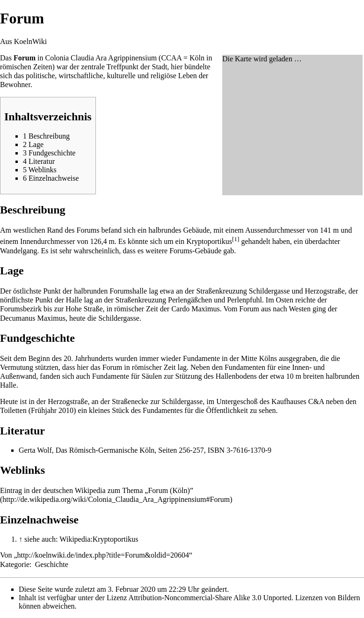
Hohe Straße (84, 309)
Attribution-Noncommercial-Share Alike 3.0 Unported (210, 598)
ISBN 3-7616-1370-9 (240, 450)
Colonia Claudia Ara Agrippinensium (101, 58)
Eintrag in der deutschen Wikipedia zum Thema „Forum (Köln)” (97, 490)
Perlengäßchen (190, 300)
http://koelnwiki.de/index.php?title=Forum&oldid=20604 (103, 555)
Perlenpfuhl (244, 300)
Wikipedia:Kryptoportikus (99, 539)
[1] (236, 239)
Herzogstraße (325, 291)
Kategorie (15, 564)
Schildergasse (269, 291)
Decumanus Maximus (33, 318)
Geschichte (52, 564)
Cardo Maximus (196, 309)
